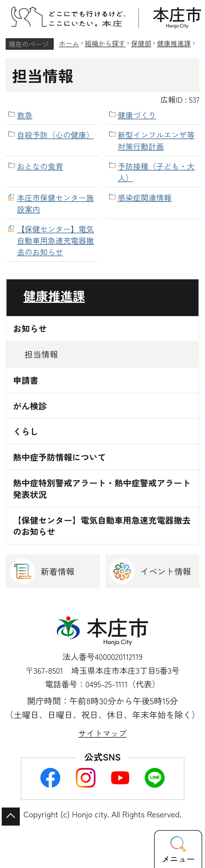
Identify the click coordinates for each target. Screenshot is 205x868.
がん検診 (30, 406)
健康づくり (137, 115)
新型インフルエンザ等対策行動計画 (156, 140)
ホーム (69, 43)
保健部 (141, 43)
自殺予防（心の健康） (55, 135)
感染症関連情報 (144, 197)
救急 (25, 115)
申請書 (26, 380)
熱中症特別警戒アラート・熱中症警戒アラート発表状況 (102, 489)
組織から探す (105, 43)
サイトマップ (102, 733)
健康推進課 (174, 43)
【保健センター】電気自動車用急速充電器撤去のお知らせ (55, 240)
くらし (26, 431)
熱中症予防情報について (60, 457)
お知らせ (30, 328)
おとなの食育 (40, 166)
